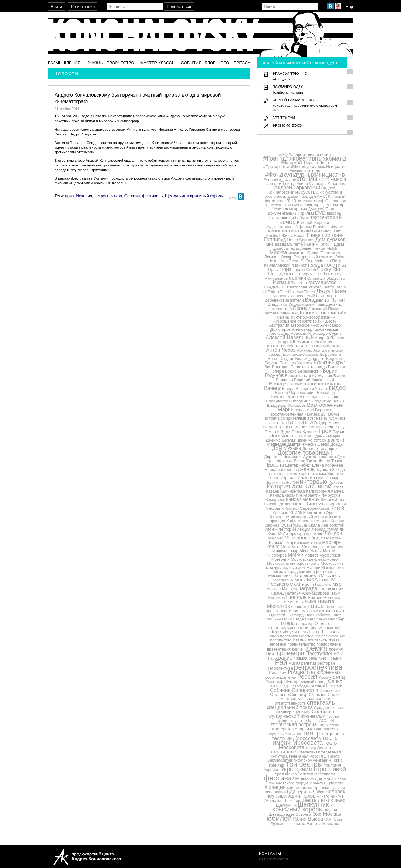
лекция (304, 529)
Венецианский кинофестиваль (305, 384)
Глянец (315, 235)
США (321, 716)
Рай (281, 662)
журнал (324, 470)
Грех (325, 431)
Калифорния (318, 491)
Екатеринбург (298, 465)
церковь (304, 792)
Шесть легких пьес (323, 800)
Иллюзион (307, 478)
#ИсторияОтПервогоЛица (305, 163)
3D (321, 179)
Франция (275, 787)
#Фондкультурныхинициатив (305, 175)
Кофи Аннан (298, 521)
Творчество (121, 63)
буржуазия (322, 376)
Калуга (337, 491)
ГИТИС (315, 427)
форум (302, 783)
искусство (307, 192)
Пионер (271, 636)
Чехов (308, 796)
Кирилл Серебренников (307, 508)
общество (336, 278)
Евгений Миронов (314, 223)
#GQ (283, 154)
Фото (223, 63)
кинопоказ (295, 504)
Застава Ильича (279, 313)
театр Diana (333, 734)
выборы (334, 213)
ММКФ (295, 555)
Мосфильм (283, 580)
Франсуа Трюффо (326, 783)
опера (288, 623)
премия (315, 648)
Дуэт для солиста (319, 457)
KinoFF (326, 244)
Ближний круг (330, 362)
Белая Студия (281, 358)
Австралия (279, 325)
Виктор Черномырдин (295, 393)
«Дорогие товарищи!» (321, 313)
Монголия (281, 559)
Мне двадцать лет (283, 244)
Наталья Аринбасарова (307, 593)
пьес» (324, 658)
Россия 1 (327, 677)
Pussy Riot (329, 269)
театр (311, 733)
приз (70, 196)
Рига (273, 673)
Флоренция (312, 779)
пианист (299, 265)
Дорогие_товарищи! (283, 457)
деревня (282, 296)
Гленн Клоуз (335, 427)
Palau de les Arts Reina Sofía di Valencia (307, 259)
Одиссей (277, 615)
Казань (273, 491)
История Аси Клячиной (299, 486)
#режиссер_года (305, 171)
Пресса (242, 63)
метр (296, 547)
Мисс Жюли (311, 551)
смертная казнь (293, 699)
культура (291, 525)
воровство (305, 410)
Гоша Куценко (305, 432)
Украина (272, 770)
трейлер (277, 765)
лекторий (287, 529)
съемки (297, 278)
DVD (320, 213)
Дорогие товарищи (320, 449)
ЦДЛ (291, 792)
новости (299, 607)
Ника (311, 601)
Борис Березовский (303, 371)
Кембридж (275, 500)
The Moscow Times (297, 292)
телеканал (310, 752)
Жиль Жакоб (293, 235)
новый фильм (293, 611)
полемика (289, 636)
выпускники (334, 418)
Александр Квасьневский (316, 329)
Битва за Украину (296, 363)
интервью (313, 482)
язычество (295, 823)
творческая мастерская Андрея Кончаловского (306, 727)
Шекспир (292, 801)
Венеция (274, 388)
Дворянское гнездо (292, 436)
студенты (275, 287)
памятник (332, 628)
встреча (330, 414)
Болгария (281, 367)
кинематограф (311, 201)
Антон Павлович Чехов (321, 346)
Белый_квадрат (310, 358)
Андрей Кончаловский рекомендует (300, 63)
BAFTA (320, 196)
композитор (334, 205)
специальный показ (290, 707)
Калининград (293, 491)
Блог (210, 63)
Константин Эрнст (320, 513)
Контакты (270, 853)
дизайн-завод (300, 196)
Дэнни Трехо (306, 461)
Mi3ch (332, 248)
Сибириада (305, 690)
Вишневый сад (288, 396)
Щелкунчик (286, 805)
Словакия (316, 278)
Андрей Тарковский (297, 187)
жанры (308, 469)
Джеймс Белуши (281, 440)
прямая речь (305, 658)
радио (336, 658)
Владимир (301, 401)
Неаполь (296, 597)
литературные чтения (305, 248)
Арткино (305, 350)
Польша (315, 265)
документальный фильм (291, 213)
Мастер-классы (158, 63)
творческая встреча (294, 724)
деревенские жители (284, 300)
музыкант (297, 253)
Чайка (319, 792)
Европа (275, 465)
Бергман (334, 358)
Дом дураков (331, 239)
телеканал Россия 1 (308, 756)
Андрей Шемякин (294, 342)
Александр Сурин (324, 333)
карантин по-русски (322, 495)
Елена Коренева (328, 465)
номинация (320, 610)
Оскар (286, 257)
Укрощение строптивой (313, 769)
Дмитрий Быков (323, 209)
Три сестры (304, 764)
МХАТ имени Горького (310, 584)
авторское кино (305, 325)
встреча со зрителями (285, 418)
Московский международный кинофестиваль (309, 569)
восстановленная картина (295, 414)
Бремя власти (298, 376)
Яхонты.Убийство (323, 823)
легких (271, 529)
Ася (317, 350)
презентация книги (284, 649)
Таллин (333, 716)
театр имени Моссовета (305, 740)
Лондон (333, 533)
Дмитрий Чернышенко (308, 444)
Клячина (281, 513)
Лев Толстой (333, 525)
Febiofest (321, 227)
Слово (334, 694)
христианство (299, 787)
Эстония (304, 814)
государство (323, 282)
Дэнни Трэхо (330, 461)
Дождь (337, 444)
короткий (305, 517)
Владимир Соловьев (286, 405)
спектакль (321, 702)
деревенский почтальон (313, 296)
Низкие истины (289, 602)
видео (337, 388)
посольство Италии (288, 640)
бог (268, 367)
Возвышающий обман (289, 218)
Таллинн (284, 720)
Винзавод (326, 393)
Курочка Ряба (314, 274)
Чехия (278, 209)
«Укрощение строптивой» (297, 321)
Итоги (338, 487)
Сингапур (299, 694)
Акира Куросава (312, 184)
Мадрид (276, 538)
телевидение (284, 752)
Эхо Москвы (327, 814)
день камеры (328, 436)
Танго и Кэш (304, 720)
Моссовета (331, 576)
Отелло (322, 623)
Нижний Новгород (325, 597)
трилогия (332, 765)
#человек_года (278, 179)
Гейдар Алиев (327, 423)
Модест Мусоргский (323, 555)
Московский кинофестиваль (293, 563)
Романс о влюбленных (314, 672)
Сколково (318, 694)
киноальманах (303, 499)
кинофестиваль (286, 231)
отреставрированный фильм (296, 628)
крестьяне (320, 521)
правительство (301, 644)
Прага (274, 270)
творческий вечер (311, 220)
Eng (349, 6)
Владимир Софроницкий (291, 304)
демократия (296, 209)
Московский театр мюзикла (294, 576)
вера (290, 388)
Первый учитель (289, 631)
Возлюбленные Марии (310, 407)
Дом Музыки (286, 448)
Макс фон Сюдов (305, 538)
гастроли (300, 422)
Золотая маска (312, 474)
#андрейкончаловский (310, 154)
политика (335, 265)
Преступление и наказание (306, 656)
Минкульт (281, 551)
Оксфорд (295, 615)
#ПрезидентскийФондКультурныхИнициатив (305, 167)
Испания (84, 196)
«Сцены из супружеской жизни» (305, 317)
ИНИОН (291, 482)
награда (308, 588)
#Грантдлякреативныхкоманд (305, 158)
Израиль (288, 478)
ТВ (332, 720)
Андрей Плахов (329, 338)
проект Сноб (304, 270)
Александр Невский (288, 333)
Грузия (339, 432)
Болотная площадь (309, 367)
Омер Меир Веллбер (325, 619)
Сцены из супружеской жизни (302, 714)
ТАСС (322, 720)
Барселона (331, 354)
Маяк (286, 547)
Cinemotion (336, 201)
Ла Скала (311, 525)
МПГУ (300, 580)
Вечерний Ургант (312, 388)
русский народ (313, 682)
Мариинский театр (304, 542)
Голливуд (275, 239)
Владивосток (278, 401)
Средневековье (329, 708)
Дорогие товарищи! (305, 452)
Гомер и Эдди (277, 432)
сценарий (302, 712)
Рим (283, 673)
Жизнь (95, 63)
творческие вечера (283, 734)
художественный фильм (289, 227)
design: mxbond (273, 859)
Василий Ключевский (314, 380)
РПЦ (341, 677)
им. (321, 478)
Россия (307, 677)
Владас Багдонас (323, 397)
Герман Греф (276, 427)
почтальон (318, 640)
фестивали (325, 774)
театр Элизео (318, 748)
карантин (293, 495)
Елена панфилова (282, 470)
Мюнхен (290, 589)
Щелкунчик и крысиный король (194, 196)
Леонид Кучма (325, 529)
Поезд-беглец (284, 273)
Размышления (64, 63)
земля (292, 474)
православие (329, 644)
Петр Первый (325, 631)
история (334, 235)
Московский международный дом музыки (305, 565)
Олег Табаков (318, 615)
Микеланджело (316, 547)
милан (337, 547)
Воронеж (323, 410)
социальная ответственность (303, 701)
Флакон (313, 231)
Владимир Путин (325, 300)
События (191, 63)
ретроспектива (108, 196)
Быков (339, 376)
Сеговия (132, 196)
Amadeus (336, 184)
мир (295, 551)
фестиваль (152, 196)
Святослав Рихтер (304, 287)
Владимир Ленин (328, 401)
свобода (300, 686)
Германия (298, 427)
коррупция (276, 521)
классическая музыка (286, 205)
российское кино (280, 677)
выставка (278, 423)
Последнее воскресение (322, 636)
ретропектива (280, 668)
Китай (337, 508)
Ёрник (300, 308)
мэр (337, 584)
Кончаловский (282, 517)
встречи (315, 418)
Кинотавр (316, 503)
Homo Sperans (301, 240)
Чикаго (323, 796)
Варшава (284, 380)
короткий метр (328, 517)
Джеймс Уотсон (312, 440)
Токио (337, 760)
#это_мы (305, 179)
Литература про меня (303, 534)
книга (296, 512)
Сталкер (284, 712)
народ (276, 593)
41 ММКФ (334, 179)
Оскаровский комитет (314, 257)
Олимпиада (293, 619)
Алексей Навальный (290, 337)
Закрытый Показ (324, 309)
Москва (278, 252)
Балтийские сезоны (301, 354)
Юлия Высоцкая (312, 819)
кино (291, 200)
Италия (310, 244)
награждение (331, 589)
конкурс (314, 205)
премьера (290, 653)
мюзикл (274, 589)
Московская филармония (315, 559)
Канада (277, 495)
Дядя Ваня (331, 291)
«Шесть (330, 321)
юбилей (279, 818)
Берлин (271, 363)
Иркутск (336, 482)
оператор (305, 623)
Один (339, 611)
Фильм (337, 227)
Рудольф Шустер (282, 682)
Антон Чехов (281, 350)
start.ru (301, 283)
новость (318, 606)
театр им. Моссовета (297, 738)
